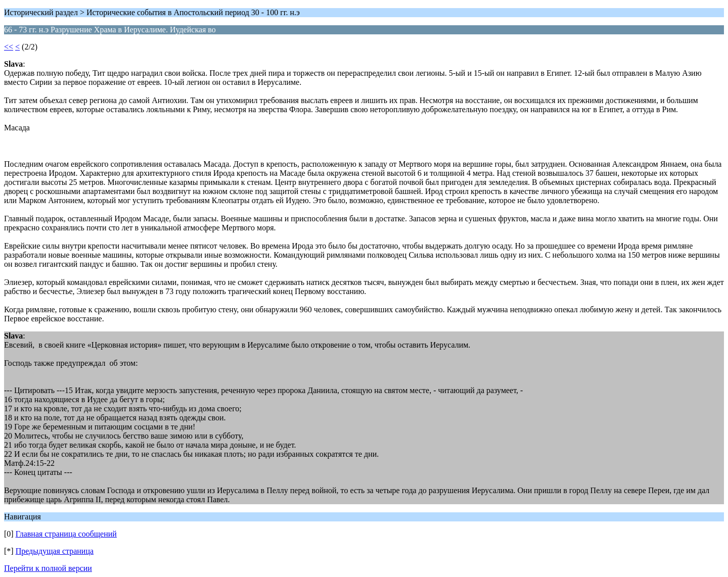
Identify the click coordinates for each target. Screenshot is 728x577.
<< (9, 47)
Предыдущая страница (55, 551)
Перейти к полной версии (48, 568)
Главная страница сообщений (66, 534)
